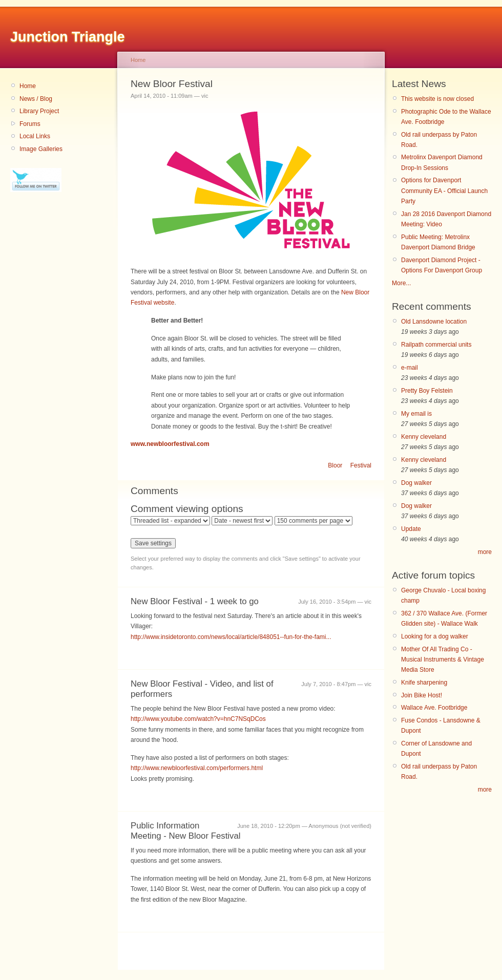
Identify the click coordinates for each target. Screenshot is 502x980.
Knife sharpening (424, 683)
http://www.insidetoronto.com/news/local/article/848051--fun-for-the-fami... (231, 637)
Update (411, 529)
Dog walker (416, 483)
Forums (30, 124)
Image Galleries (41, 149)
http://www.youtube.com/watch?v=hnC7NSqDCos (198, 719)
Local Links (35, 136)
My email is (416, 414)
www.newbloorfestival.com (170, 444)
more (485, 552)
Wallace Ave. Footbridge (434, 708)
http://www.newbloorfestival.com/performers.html (197, 768)
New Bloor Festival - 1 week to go (195, 601)
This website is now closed (437, 99)
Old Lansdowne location (434, 322)
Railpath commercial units (436, 345)
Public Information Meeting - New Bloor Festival (186, 831)
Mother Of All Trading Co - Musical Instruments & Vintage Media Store (443, 660)
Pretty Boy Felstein (427, 391)
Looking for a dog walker (435, 636)
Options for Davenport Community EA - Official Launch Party (444, 191)
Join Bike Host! (422, 695)
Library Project (39, 111)
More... (401, 283)
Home (28, 86)
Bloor (335, 465)
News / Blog (36, 99)
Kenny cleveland (424, 437)
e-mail (410, 368)
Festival (361, 465)
